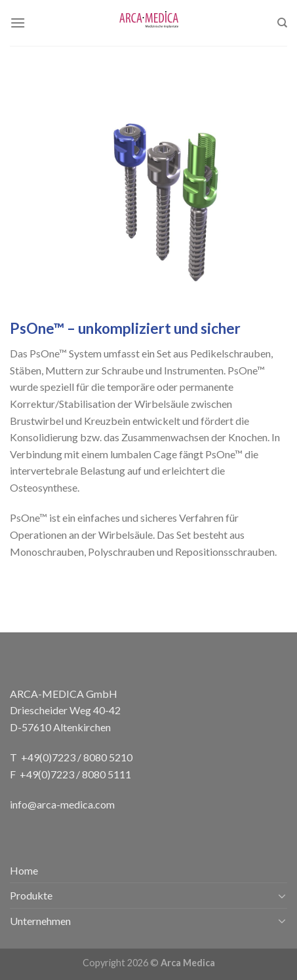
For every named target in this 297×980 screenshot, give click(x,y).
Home (24, 870)
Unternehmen (40, 921)
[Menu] (18, 23)
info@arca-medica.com (62, 804)
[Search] (282, 23)
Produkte (31, 895)
